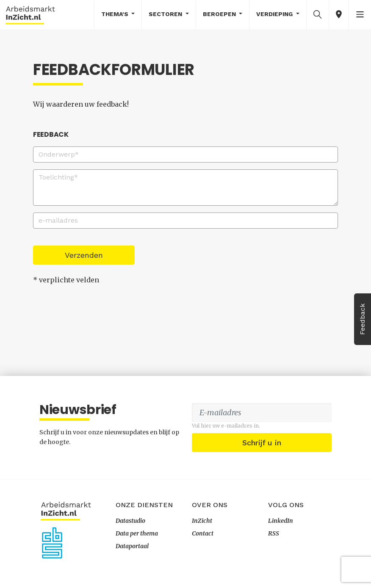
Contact (203, 533)
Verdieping (275, 14)
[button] (318, 14)
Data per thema (137, 533)
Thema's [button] (116, 14)
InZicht (202, 521)
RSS (274, 533)
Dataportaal (132, 546)
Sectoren (166, 14)
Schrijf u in (262, 443)
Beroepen (220, 14)
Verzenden (84, 255)
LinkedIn (281, 521)
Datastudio (130, 521)
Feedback (362, 319)
